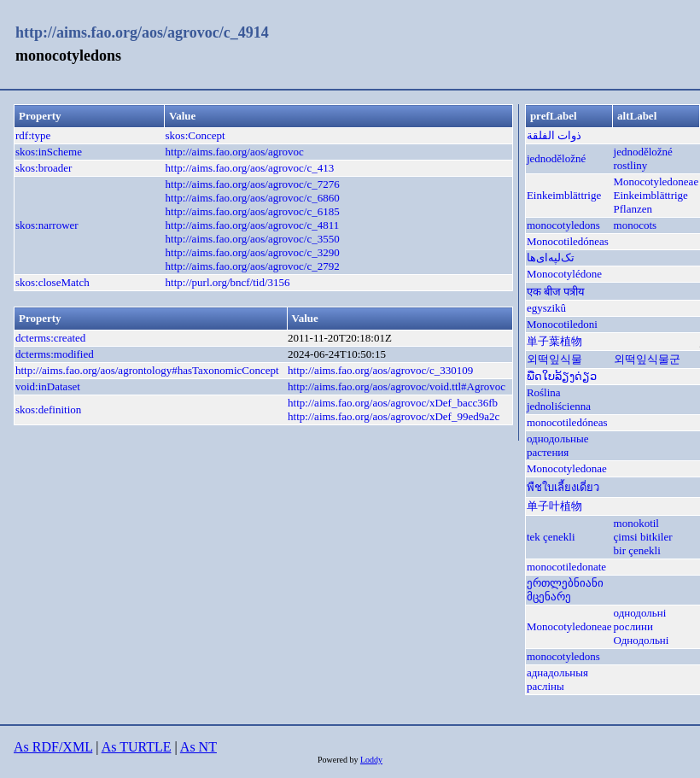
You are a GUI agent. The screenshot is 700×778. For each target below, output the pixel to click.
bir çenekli (637, 550)
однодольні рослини (640, 620)
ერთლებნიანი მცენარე (565, 590)
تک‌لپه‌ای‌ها (551, 257)
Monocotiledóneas (568, 241)
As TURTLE (137, 747)
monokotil (636, 523)
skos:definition (48, 409)
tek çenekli (551, 537)
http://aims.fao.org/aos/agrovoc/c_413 (250, 168)
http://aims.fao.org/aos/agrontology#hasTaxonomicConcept (147, 370)
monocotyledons (563, 225)
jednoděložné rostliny (643, 158)
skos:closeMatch (52, 282)
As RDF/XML (53, 747)
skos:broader (44, 168)
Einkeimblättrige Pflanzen (651, 202)
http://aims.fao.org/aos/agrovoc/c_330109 (380, 370)
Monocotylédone (564, 274)
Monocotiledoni (562, 324)
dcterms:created (50, 338)
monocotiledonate (566, 567)
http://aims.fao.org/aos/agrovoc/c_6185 (253, 211)
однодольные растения (558, 445)
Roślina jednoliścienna (559, 399)
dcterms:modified (55, 354)
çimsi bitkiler (643, 537)
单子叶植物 (554, 506)
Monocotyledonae (567, 468)
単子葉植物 (554, 341)
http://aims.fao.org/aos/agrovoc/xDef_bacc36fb (393, 403)
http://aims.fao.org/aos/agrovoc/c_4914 (142, 32)
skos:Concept (195, 135)
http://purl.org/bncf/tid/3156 (228, 282)
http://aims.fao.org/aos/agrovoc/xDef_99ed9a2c (394, 416)
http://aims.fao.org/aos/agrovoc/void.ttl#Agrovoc (397, 386)
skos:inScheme (49, 152)
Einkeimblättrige (564, 195)
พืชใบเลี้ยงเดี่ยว (563, 487)
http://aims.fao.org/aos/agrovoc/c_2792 (253, 266)
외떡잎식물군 (647, 359)
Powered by (339, 760)
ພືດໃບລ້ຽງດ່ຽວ (562, 376)
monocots (636, 225)
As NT (198, 747)
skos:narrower (47, 225)
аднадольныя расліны (557, 679)
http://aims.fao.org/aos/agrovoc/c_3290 (253, 252)
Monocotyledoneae (656, 181)
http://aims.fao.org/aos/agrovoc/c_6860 (253, 198)
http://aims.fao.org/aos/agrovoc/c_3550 (253, 239)
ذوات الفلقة (554, 135)
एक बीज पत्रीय (556, 292)
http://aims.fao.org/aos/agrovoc (235, 152)
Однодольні (642, 640)
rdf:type (33, 135)
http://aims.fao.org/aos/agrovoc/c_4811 (253, 225)
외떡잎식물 (554, 359)
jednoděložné (556, 158)
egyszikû (546, 308)
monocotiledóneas (567, 422)
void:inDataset (48, 386)
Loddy (371, 760)
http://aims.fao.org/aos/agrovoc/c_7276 (253, 184)
